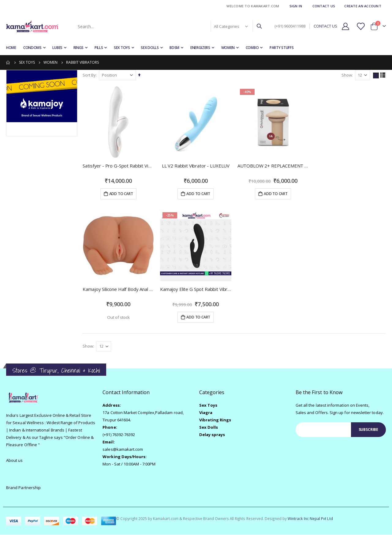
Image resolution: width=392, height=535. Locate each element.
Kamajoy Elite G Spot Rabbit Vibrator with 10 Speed (196, 289)
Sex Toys (27, 62)
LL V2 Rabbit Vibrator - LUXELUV (196, 165)
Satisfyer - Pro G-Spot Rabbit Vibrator (119, 165)
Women (50, 62)
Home (8, 62)
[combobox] (169, 26)
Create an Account (363, 6)
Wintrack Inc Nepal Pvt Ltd (310, 519)
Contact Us (324, 6)
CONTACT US (325, 26)
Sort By (90, 75)
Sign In (296, 6)
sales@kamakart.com (123, 450)
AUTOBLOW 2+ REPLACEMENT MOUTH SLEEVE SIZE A (273, 165)
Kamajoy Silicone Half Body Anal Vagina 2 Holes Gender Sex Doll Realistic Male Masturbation (119, 289)
